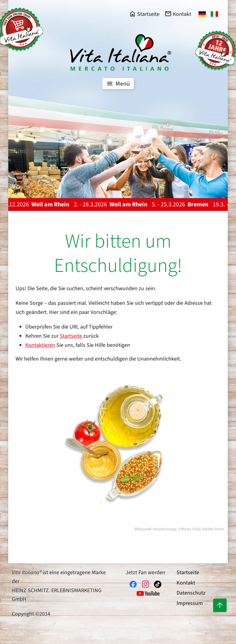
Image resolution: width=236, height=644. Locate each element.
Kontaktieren (40, 345)
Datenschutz (191, 593)
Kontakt (186, 583)
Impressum (190, 603)
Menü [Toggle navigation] (118, 84)
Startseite (71, 336)
